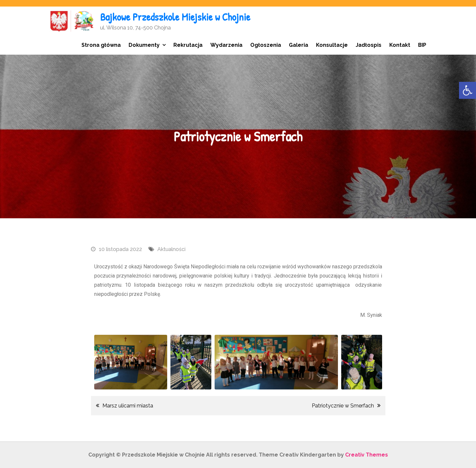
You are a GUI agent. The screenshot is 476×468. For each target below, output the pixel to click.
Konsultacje (332, 45)
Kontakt (400, 45)
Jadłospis (369, 45)
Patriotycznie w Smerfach (343, 406)
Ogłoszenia (266, 45)
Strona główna (101, 45)
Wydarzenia (226, 45)
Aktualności (171, 249)
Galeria (299, 45)
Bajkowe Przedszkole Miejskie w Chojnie (175, 17)
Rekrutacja (188, 45)
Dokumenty (144, 45)
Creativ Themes (367, 455)
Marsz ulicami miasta (128, 406)
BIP (422, 45)
